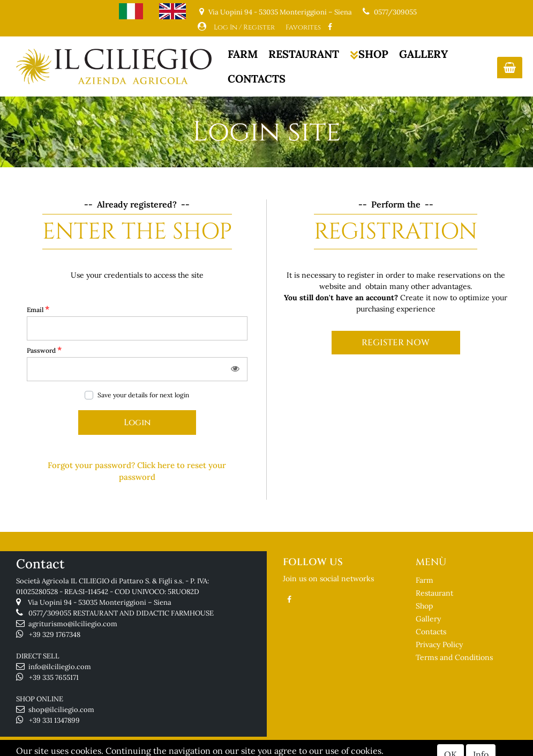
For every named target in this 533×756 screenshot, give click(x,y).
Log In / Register (244, 27)
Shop (424, 606)
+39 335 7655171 (54, 677)
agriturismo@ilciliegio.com (73, 624)
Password (44, 350)
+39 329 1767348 (55, 635)
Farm (425, 580)
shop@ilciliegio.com (61, 710)
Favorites (303, 27)
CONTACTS (257, 79)
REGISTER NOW (396, 343)
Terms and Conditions (454, 657)
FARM (243, 54)
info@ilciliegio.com (60, 667)
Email (38, 309)
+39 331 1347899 (54, 720)
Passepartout (308, 749)
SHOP (369, 54)
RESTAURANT (304, 54)
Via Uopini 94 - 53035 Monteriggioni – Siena (100, 602)
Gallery (428, 619)
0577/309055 (395, 12)
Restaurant (434, 593)
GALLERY (423, 54)
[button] (510, 68)
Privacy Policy (439, 644)
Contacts (431, 632)
